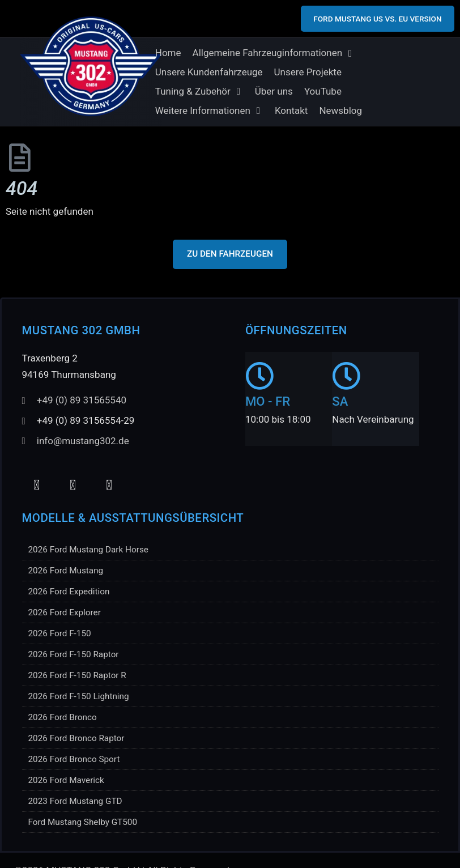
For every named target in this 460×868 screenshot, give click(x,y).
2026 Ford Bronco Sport (74, 759)
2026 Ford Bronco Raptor (76, 738)
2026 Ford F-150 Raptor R (77, 675)
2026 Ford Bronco (63, 717)
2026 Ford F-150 (60, 633)
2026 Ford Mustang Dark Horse (88, 550)
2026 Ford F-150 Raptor (74, 654)
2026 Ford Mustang (66, 571)
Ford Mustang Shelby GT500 (83, 822)
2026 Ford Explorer (65, 612)
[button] (274, 53)
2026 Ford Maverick (66, 780)
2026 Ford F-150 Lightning (79, 696)
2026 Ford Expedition (69, 592)
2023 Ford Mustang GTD (75, 801)
